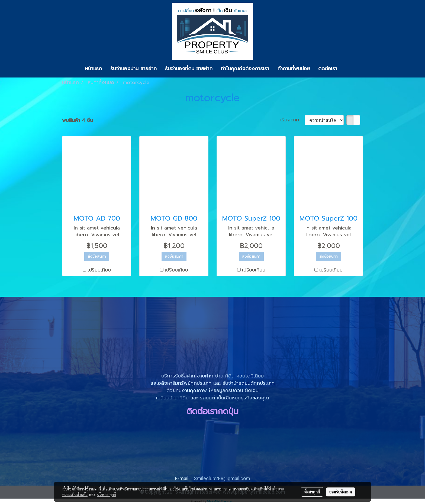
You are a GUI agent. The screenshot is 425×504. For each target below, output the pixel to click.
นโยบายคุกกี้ (107, 495)
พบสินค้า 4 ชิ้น (78, 120)
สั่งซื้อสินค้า (97, 256)
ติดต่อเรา (328, 69)
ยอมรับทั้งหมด (341, 492)
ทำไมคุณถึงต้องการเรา (245, 69)
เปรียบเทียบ (99, 270)
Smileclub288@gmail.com (222, 478)
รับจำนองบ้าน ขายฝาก (133, 69)
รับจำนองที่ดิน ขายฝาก (189, 69)
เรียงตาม (292, 120)
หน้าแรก (94, 69)
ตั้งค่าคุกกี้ (312, 492)
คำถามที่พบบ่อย (294, 69)
